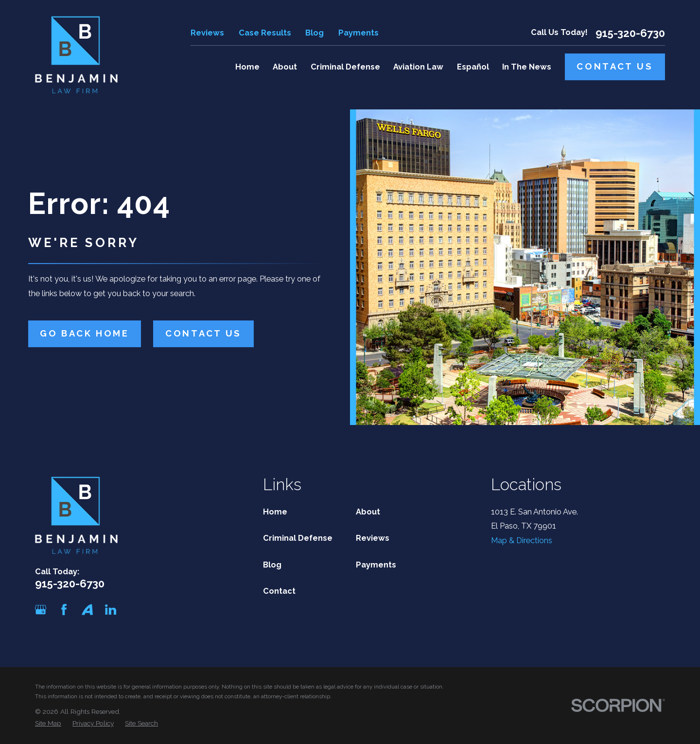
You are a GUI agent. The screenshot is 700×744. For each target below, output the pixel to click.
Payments (359, 33)
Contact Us (615, 66)
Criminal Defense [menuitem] (345, 67)
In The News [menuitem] (527, 67)
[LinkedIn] (111, 610)
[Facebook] (64, 610)
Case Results (265, 33)
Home (275, 512)
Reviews (207, 33)
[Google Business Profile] (41, 610)
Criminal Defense (298, 538)
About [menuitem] (285, 67)
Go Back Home (84, 333)
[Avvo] (87, 610)
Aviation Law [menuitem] (418, 67)
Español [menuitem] (473, 67)
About (368, 512)
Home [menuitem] (247, 67)
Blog (315, 33)
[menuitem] (48, 723)
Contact (279, 591)
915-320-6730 (630, 33)
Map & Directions (522, 540)
